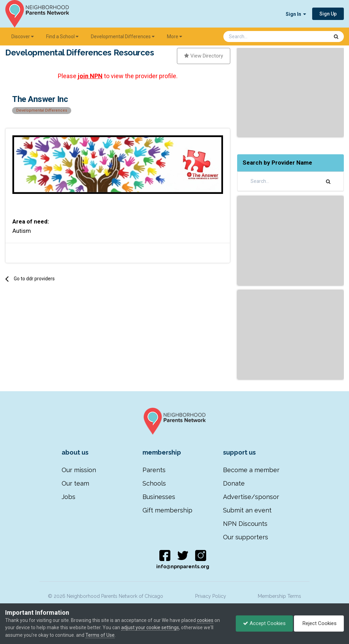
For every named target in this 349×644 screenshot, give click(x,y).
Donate (234, 483)
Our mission (79, 470)
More (174, 37)
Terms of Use (100, 635)
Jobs (68, 497)
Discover (23, 37)
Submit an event (247, 510)
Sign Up (328, 14)
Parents (154, 470)
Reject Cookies (319, 623)
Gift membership (167, 510)
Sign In (296, 14)
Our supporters (246, 537)
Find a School (62, 37)
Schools (154, 483)
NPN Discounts (245, 524)
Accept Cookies (264, 623)
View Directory (204, 56)
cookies (205, 620)
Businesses (159, 497)
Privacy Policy (211, 596)
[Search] (258, 37)
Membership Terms (279, 596)
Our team (75, 483)
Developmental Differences (123, 37)
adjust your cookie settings (150, 627)
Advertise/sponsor (251, 497)
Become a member (251, 470)
